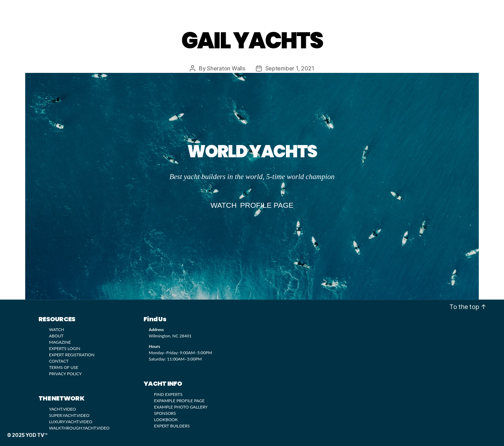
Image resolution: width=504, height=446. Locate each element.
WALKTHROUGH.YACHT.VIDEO (79, 428)
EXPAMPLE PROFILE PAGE (179, 400)
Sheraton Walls (226, 68)
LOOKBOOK (174, 9)
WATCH (139, 9)
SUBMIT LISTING (315, 9)
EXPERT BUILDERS (172, 426)
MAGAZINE (263, 9)
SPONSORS (165, 413)
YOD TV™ (43, 9)
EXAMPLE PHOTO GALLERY (181, 407)
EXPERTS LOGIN (65, 348)
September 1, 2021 (290, 68)
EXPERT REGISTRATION (72, 354)
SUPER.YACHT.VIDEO (69, 415)
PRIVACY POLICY (65, 373)
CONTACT (59, 361)
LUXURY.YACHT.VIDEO (71, 421)
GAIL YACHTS (252, 40)
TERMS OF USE (64, 367)
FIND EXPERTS (168, 394)
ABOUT (56, 335)
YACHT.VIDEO (62, 409)
